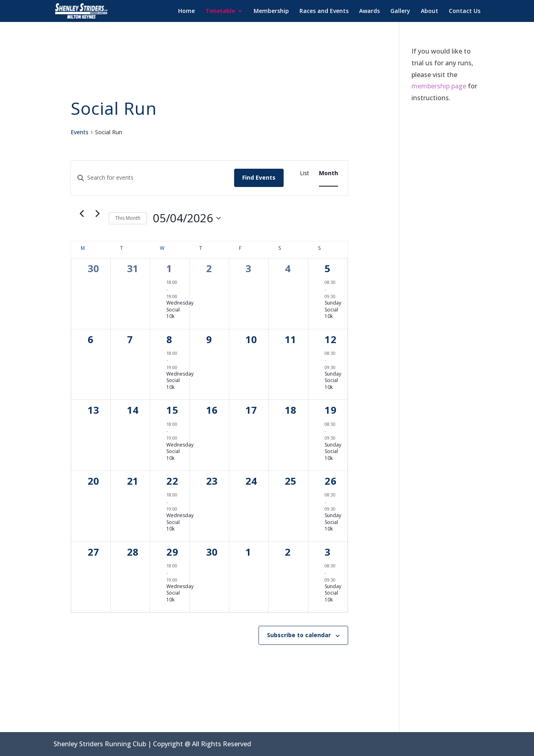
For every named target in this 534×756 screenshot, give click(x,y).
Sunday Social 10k (333, 309)
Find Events (259, 177)
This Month (128, 218)
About (430, 11)
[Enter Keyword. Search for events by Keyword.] (153, 178)
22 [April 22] (172, 481)
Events (80, 132)
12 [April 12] (331, 339)
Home (186, 11)
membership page (439, 86)
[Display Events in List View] (305, 173)
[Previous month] (82, 214)
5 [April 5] (328, 268)
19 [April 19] (331, 410)
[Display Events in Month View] (328, 173)
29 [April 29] (172, 552)
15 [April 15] (172, 410)
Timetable (220, 11)
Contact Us (465, 11)
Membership (271, 11)
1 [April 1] (169, 268)
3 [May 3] (328, 552)
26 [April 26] (331, 481)
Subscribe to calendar (299, 635)
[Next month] (98, 214)
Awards (369, 11)
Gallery (400, 11)
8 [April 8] (169, 339)
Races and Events (324, 11)
